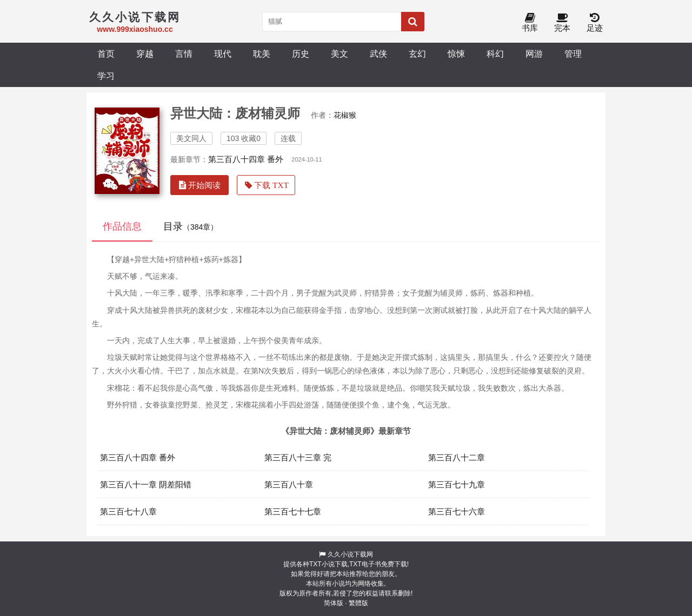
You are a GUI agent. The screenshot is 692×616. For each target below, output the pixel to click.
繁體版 (358, 603)
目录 (191, 226)
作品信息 (122, 226)
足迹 (595, 23)
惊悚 (456, 53)
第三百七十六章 (457, 511)
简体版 (334, 603)
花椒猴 (345, 115)
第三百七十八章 (128, 511)
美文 (340, 53)
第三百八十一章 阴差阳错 (146, 484)
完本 (562, 23)
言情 (184, 53)
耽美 (262, 53)
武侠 (378, 53)
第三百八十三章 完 (298, 457)
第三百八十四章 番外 (246, 159)
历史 (301, 53)
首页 (106, 53)
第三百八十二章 (457, 457)
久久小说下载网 (350, 554)
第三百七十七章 (293, 511)
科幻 (495, 53)
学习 (106, 76)
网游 (534, 53)
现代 (223, 53)
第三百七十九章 (457, 484)
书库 (530, 23)
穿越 (145, 53)
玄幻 (417, 53)
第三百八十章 (289, 484)
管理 (573, 53)
